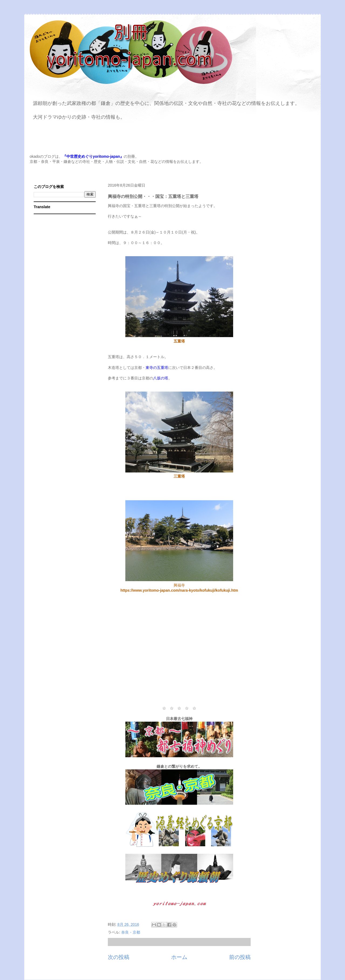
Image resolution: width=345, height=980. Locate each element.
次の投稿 (119, 957)
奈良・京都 (131, 932)
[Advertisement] (179, 652)
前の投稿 (240, 957)
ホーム (179, 957)
